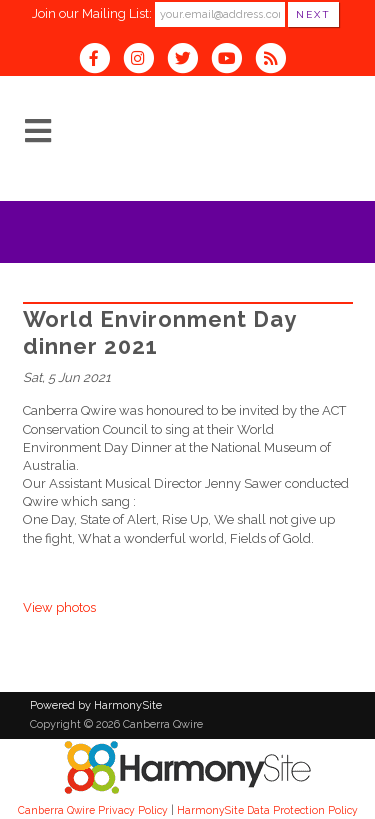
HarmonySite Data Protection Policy (267, 810)
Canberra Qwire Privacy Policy (93, 810)
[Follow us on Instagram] (145, 60)
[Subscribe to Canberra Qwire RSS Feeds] (275, 60)
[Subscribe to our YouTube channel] (233, 60)
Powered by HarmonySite (96, 705)
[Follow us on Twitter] (189, 60)
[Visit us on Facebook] (101, 60)
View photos (59, 607)
